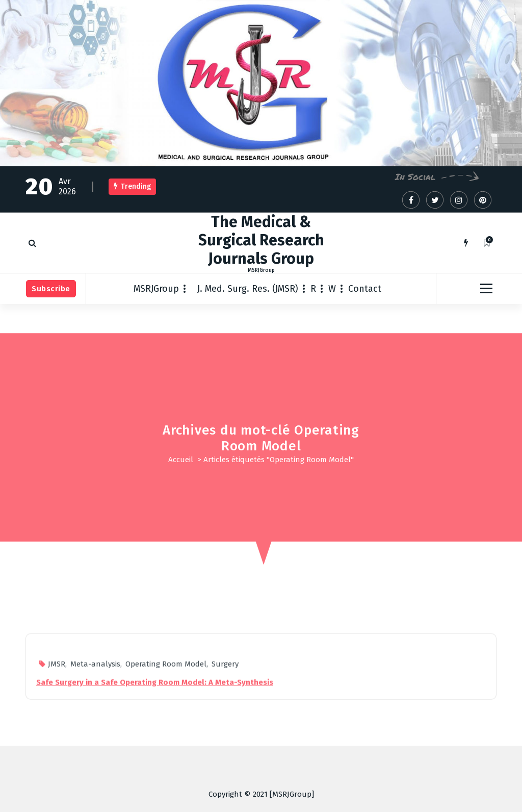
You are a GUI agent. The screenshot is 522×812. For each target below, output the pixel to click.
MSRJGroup (156, 289)
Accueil (181, 460)
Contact (365, 289)
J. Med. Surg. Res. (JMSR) (248, 289)
